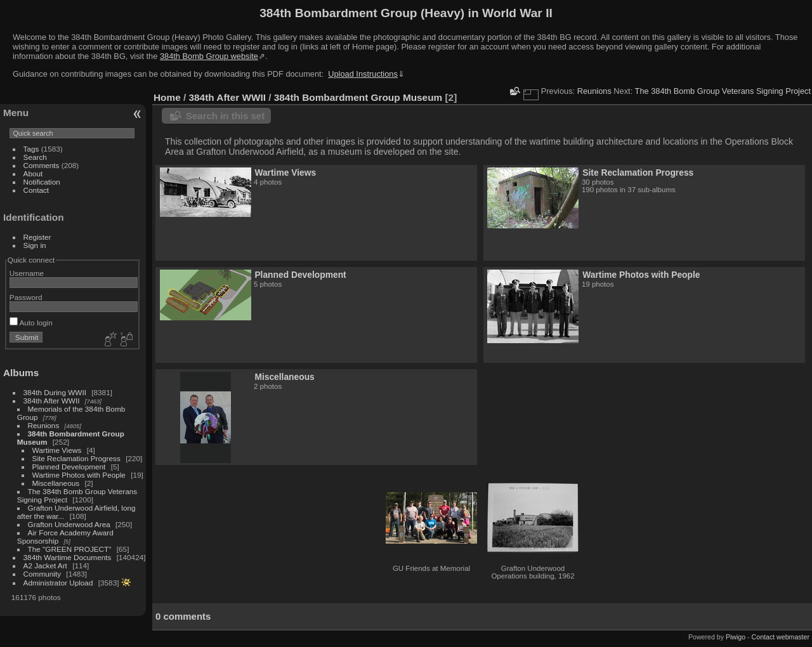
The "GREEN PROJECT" (70, 549)
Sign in (35, 245)
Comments (42, 165)
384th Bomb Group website (209, 56)
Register (37, 237)
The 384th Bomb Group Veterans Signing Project (723, 91)
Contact (36, 190)
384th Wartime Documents (68, 557)
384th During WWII (55, 392)
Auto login (31, 323)
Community (43, 574)
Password (26, 297)
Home (167, 97)
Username (27, 273)
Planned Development (69, 467)
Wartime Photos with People (79, 475)
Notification (42, 182)
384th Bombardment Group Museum (358, 97)
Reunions (44, 425)
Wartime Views (57, 450)
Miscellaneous (56, 483)
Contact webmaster (781, 637)
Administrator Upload (58, 583)
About (33, 173)
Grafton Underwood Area (69, 524)
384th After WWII (52, 401)
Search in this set (225, 116)
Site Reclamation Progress (76, 458)
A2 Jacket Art (45, 565)
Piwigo (736, 637)
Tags (31, 149)
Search (35, 157)
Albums (21, 373)
